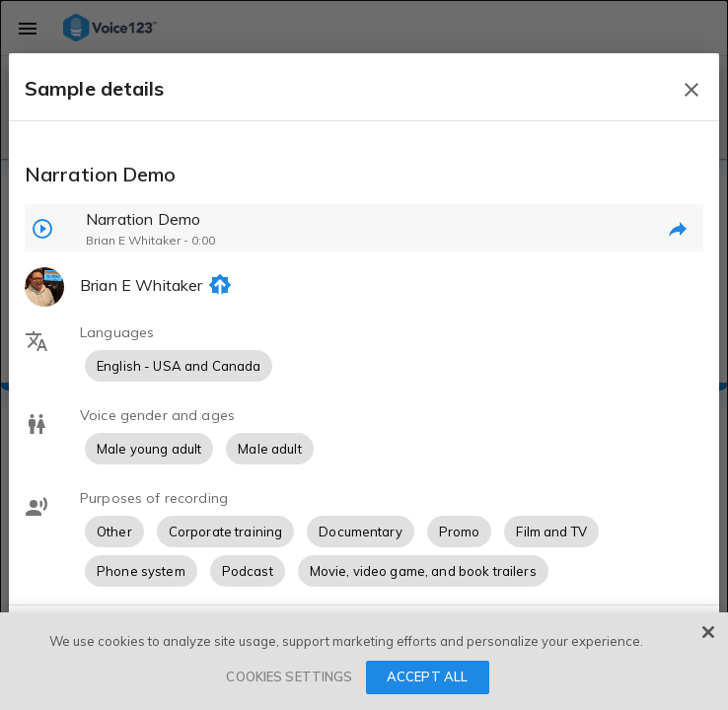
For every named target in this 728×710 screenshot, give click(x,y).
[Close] (708, 632)
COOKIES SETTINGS (289, 676)
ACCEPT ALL (427, 676)
